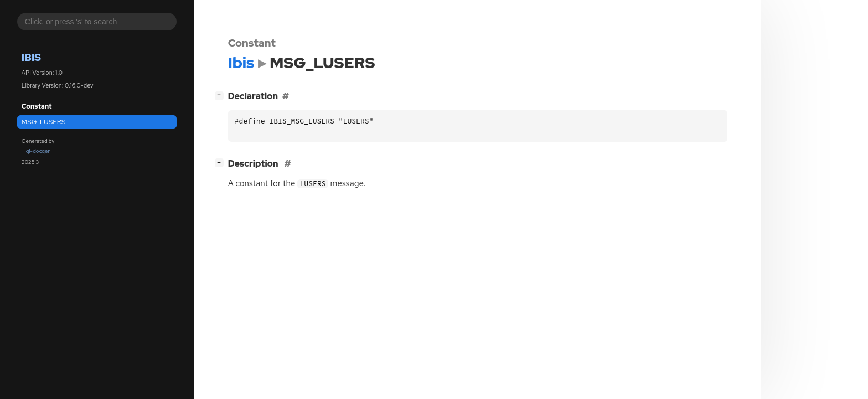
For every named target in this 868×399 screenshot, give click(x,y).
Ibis (31, 57)
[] (221, 95)
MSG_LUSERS (44, 122)
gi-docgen (38, 151)
